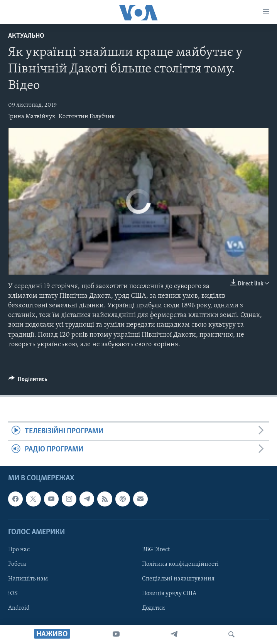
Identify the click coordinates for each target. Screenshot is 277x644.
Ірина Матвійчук (32, 117)
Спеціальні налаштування (178, 579)
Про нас (19, 550)
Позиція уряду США (169, 594)
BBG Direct (156, 550)
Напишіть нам (28, 579)
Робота (17, 564)
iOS (13, 594)
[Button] (28, 381)
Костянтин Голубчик (87, 117)
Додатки (154, 608)
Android (19, 608)
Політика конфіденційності (180, 564)
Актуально (26, 36)
